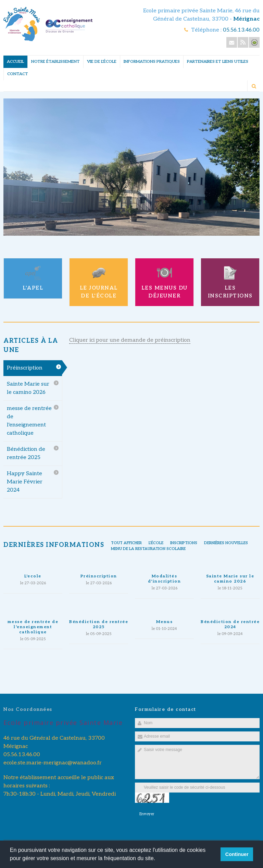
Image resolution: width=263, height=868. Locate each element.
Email (232, 42)
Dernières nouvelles (226, 543)
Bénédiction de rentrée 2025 (26, 453)
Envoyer (147, 814)
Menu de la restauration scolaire (148, 549)
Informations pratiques (152, 62)
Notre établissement (55, 62)
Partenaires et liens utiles (218, 62)
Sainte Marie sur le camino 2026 (28, 388)
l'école (156, 543)
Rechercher (254, 86)
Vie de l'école (102, 62)
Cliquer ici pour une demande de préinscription (130, 340)
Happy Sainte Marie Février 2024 (25, 482)
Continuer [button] (237, 854)
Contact (18, 74)
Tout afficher (126, 543)
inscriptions (184, 543)
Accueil (15, 62)
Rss (243, 42)
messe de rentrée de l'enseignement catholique (29, 421)
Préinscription (25, 368)
